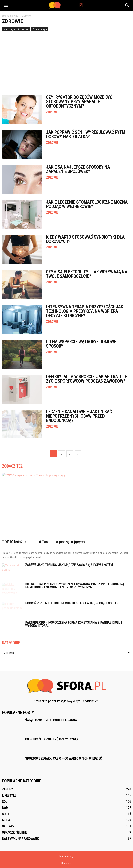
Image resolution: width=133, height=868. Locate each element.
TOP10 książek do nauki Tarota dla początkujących (43, 542)
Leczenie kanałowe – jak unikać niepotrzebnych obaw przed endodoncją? (79, 416)
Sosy (6, 814)
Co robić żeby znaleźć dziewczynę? (52, 739)
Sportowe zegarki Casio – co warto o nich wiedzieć (63, 759)
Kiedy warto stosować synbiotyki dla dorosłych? (85, 239)
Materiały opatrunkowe (16, 29)
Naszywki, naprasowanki (21, 839)
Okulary (8, 826)
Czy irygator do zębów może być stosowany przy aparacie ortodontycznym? (79, 102)
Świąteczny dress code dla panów (51, 720)
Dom (5, 808)
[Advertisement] (66, 61)
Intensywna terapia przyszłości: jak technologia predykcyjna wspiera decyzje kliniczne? (84, 311)
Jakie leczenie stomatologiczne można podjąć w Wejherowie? (87, 204)
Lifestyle (9, 795)
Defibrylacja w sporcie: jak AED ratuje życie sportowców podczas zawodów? (86, 379)
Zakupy (7, 789)
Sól (5, 802)
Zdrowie (52, 112)
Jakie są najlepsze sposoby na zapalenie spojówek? (78, 169)
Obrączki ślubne (14, 833)
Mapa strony (66, 856)
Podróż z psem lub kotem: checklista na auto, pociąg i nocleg (72, 603)
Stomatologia (40, 29)
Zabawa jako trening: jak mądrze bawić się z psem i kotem (69, 565)
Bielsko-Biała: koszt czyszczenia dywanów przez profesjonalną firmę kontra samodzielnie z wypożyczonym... (75, 586)
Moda (6, 820)
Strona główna (10, 16)
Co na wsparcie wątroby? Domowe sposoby (81, 344)
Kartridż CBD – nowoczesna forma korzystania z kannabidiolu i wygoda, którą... (73, 624)
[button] (127, 5)
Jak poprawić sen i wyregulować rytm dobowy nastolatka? (86, 134)
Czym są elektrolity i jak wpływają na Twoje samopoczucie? (87, 274)
